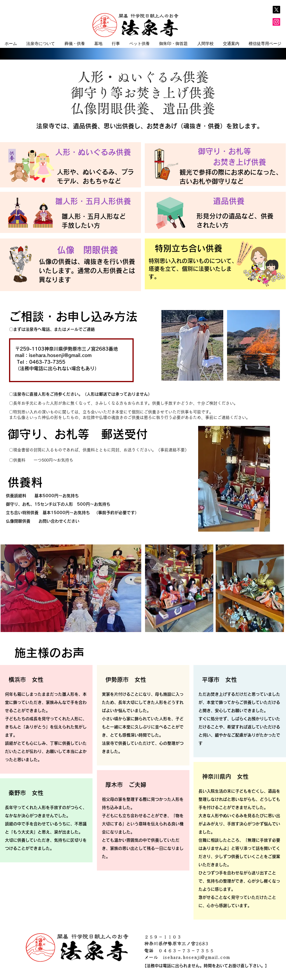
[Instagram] (276, 22)
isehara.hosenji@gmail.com (60, 355)
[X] (276, 10)
